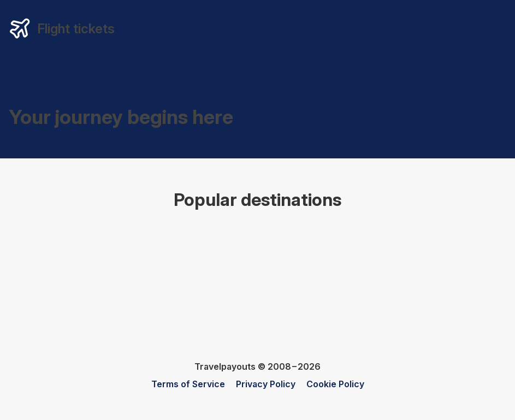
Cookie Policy (335, 384)
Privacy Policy (266, 384)
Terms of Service (188, 384)
